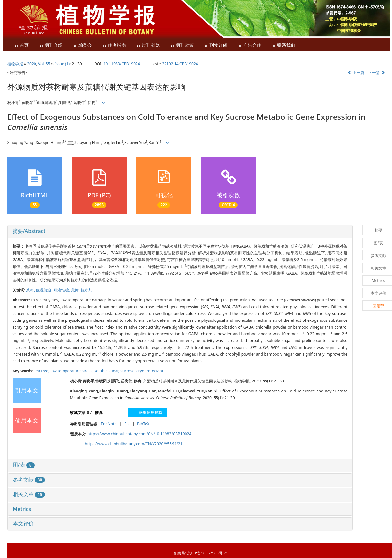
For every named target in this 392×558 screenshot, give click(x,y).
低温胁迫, (45, 290)
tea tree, (42, 371)
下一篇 (376, 72)
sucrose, (128, 371)
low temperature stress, (72, 371)
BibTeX (143, 424)
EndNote (109, 424)
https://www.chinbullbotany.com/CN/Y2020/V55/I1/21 (134, 444)
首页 (22, 45)
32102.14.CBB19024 (180, 64)
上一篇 (356, 72)
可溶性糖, (62, 290)
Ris (127, 424)
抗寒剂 (86, 290)
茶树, (31, 290)
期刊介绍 (51, 45)
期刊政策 (182, 45)
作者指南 (114, 45)
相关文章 (29, 494)
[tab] (180, 231)
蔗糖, (76, 290)
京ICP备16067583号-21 (208, 553)
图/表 (24, 465)
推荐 (99, 413)
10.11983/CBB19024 (122, 64)
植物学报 (15, 64)
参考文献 (29, 480)
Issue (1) (62, 64)
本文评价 (23, 523)
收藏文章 (78, 413)
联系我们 (284, 45)
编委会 (83, 45)
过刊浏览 (148, 45)
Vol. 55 (44, 64)
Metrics (22, 509)
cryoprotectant (150, 371)
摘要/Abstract (29, 231)
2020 (31, 64)
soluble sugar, (108, 371)
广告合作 (250, 45)
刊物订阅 (216, 45)
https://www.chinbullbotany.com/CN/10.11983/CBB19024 (139, 434)
